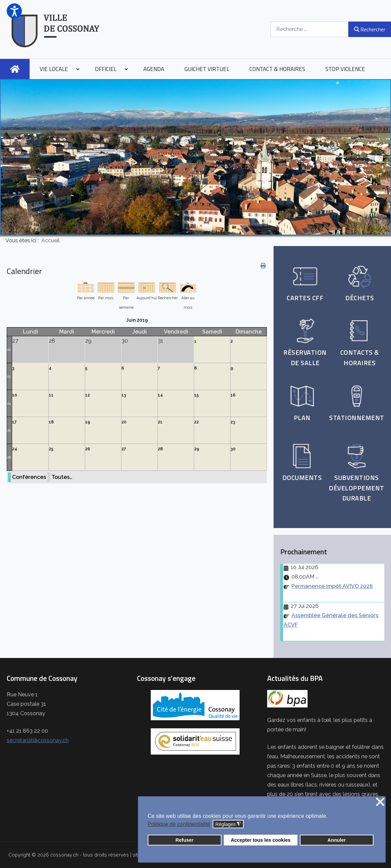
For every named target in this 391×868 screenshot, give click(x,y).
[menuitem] (15, 69)
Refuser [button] (184, 840)
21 (160, 422)
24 (9, 403)
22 (9, 350)
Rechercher (370, 29)
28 (160, 449)
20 (124, 422)
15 (197, 395)
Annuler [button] (336, 840)
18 (51, 422)
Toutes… (62, 477)
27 (124, 449)
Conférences (29, 477)
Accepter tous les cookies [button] (261, 840)
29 (197, 449)
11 (51, 395)
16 (233, 395)
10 (15, 395)
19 (88, 422)
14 (160, 395)
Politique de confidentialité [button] (179, 824)
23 (9, 376)
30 (233, 449)
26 (9, 457)
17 (14, 422)
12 (87, 395)
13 (124, 395)
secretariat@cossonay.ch (38, 740)
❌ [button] (380, 802)
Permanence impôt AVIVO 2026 (332, 586)
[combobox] (310, 29)
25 (9, 430)
